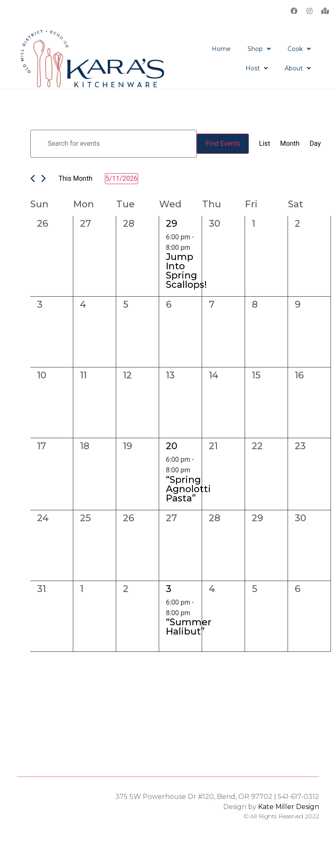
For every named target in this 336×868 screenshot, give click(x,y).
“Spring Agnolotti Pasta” (188, 489)
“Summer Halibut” (189, 626)
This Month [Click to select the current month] (75, 178)
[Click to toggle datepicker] (121, 178)
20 (172, 446)
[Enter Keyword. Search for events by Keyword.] (113, 143)
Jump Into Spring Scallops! (186, 270)
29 (172, 223)
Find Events (223, 143)
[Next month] (44, 178)
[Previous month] (33, 178)
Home (221, 49)
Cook (299, 49)
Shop (259, 49)
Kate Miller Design (289, 806)
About (298, 68)
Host (257, 68)
